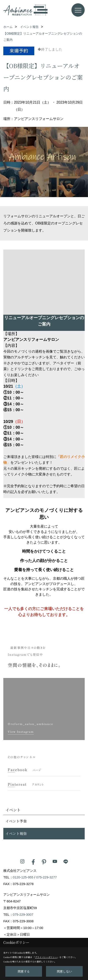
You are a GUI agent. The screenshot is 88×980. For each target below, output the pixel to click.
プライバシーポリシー (46, 957)
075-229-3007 (23, 914)
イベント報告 (16, 834)
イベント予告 (16, 821)
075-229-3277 (46, 877)
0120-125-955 (23, 877)
